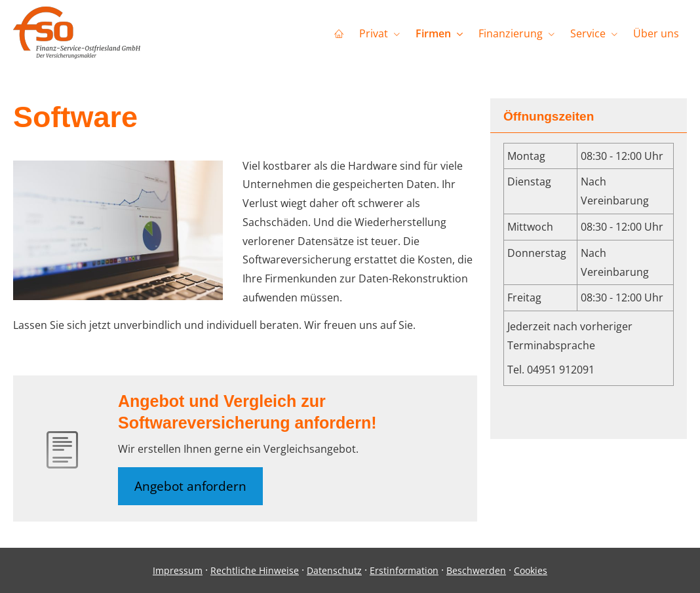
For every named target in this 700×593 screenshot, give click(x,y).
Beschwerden (476, 570)
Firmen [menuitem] (433, 33)
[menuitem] (339, 33)
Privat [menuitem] (374, 33)
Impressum (178, 570)
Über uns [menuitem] (656, 33)
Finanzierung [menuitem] (511, 33)
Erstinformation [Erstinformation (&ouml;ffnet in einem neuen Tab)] (404, 570)
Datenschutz (334, 570)
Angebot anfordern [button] (190, 486)
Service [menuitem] (588, 33)
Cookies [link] (531, 570)
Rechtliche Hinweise (255, 570)
